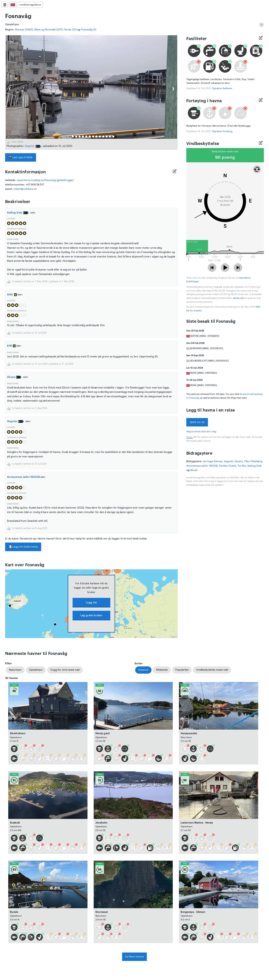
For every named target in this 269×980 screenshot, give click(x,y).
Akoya (11, 377)
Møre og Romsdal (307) (48, 30)
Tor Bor (242, 466)
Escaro (239, 461)
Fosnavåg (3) (89, 30)
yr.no (219, 287)
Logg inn (91, 603)
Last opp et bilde (21, 157)
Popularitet (182, 670)
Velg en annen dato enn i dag (201, 432)
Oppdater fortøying (222, 131)
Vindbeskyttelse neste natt (212, 670)
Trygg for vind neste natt (65, 670)
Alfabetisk (162, 670)
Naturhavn (15, 670)
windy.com (239, 298)
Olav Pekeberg (253, 461)
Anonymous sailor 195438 (23, 477)
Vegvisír (30, 146)
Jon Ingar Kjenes (212, 461)
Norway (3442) (24, 30)
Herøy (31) (70, 30)
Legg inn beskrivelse (23, 547)
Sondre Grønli (227, 466)
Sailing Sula (15, 213)
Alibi (12, 295)
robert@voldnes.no (25, 189)
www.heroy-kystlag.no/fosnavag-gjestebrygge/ (45, 180)
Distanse (143, 670)
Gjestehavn (36, 670)
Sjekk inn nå (197, 422)
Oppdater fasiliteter (222, 88)
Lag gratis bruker (91, 615)
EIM (11, 346)
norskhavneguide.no (30, 5)
